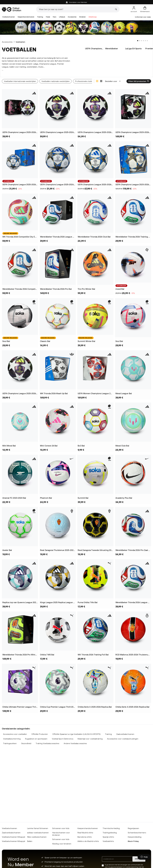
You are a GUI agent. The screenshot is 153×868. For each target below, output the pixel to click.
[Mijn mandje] (145, 9)
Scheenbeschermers (137, 833)
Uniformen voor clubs (143, 17)
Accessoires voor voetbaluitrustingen (123, 739)
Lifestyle (62, 17)
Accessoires (72, 17)
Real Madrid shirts (85, 833)
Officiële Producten (40, 734)
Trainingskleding (110, 833)
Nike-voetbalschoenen (37, 837)
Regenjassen (133, 828)
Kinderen (83, 17)
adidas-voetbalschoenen (38, 833)
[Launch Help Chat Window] (144, 857)
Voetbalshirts (108, 841)
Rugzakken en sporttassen (36, 739)
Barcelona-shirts (85, 837)
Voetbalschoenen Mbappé (14, 837)
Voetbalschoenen (9, 17)
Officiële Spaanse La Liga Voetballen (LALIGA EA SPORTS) (76, 734)
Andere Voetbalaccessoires (75, 743)
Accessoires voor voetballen (15, 734)
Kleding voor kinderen (62, 844)
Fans (55, 17)
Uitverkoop (93, 17)
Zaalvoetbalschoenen (125, 734)
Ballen (30, 841)
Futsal (48, 17)
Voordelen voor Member (77, 2)
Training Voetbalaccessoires (47, 743)
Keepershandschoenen (26, 17)
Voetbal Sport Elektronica (63, 739)
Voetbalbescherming (12, 739)
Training (40, 17)
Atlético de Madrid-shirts (88, 841)
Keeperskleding (135, 837)
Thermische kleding (111, 828)
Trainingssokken (10, 743)
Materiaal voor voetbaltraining (90, 739)
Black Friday (133, 841)
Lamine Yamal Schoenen (38, 828)
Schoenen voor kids (61, 828)
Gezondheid (26, 743)
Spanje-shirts (108, 837)
